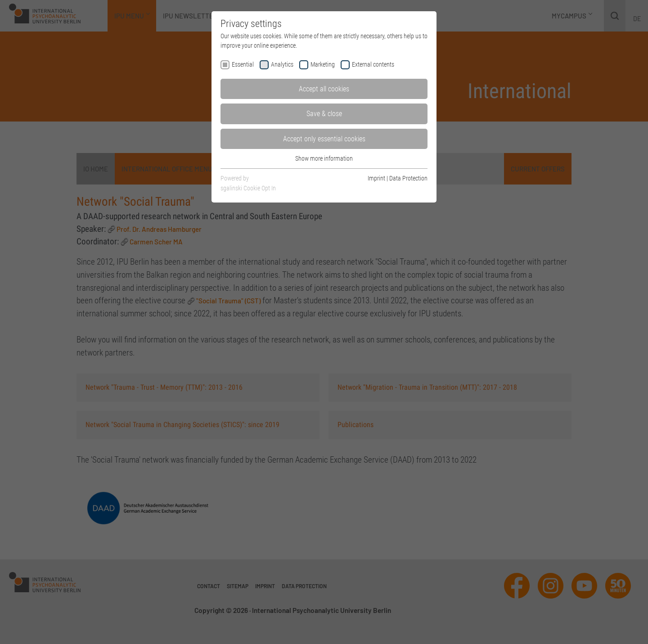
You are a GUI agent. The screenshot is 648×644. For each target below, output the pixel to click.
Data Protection (408, 178)
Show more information (324, 158)
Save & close (324, 114)
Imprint (376, 178)
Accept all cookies (324, 89)
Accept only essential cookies (324, 139)
